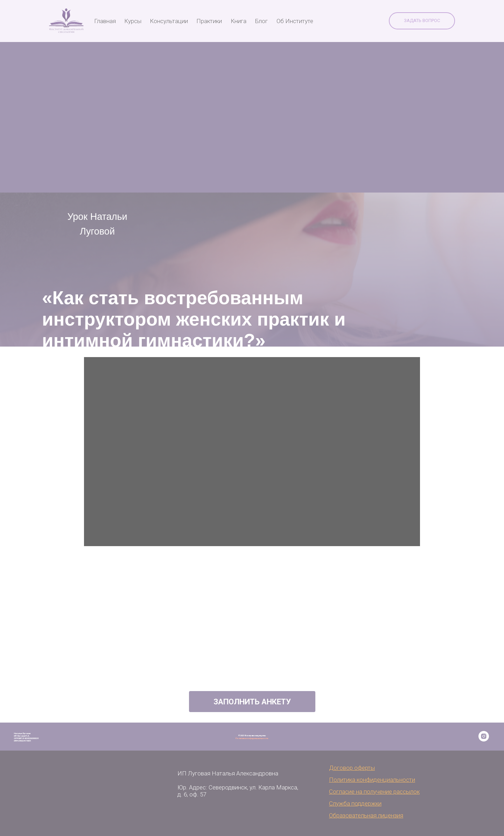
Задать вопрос (422, 20)
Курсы (133, 21)
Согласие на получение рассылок (374, 792)
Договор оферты (352, 768)
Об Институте (295, 21)
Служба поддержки (355, 803)
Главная (105, 21)
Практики (209, 21)
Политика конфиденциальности (252, 738)
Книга (239, 21)
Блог (261, 21)
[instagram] (484, 740)
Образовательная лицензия (366, 815)
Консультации (169, 21)
